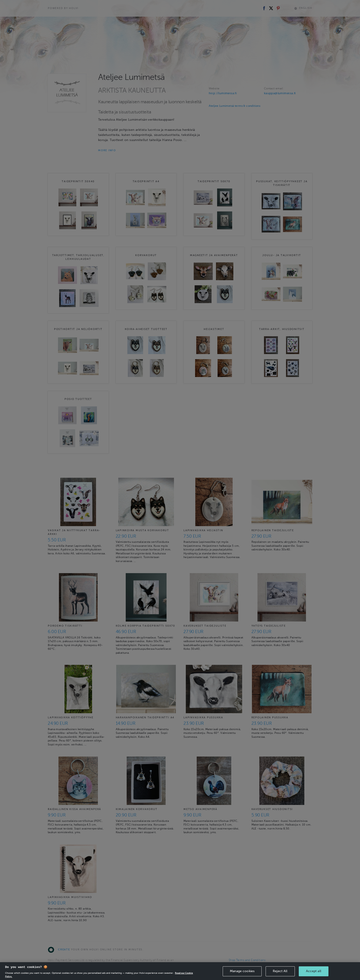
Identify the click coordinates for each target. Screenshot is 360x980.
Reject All (280, 974)
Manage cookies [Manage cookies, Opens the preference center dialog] (242, 974)
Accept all (314, 974)
